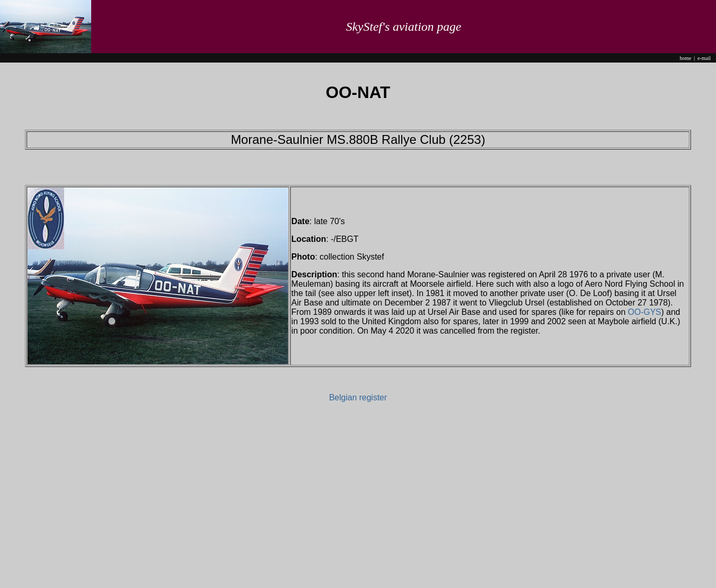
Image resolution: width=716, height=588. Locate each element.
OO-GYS (645, 312)
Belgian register (358, 397)
